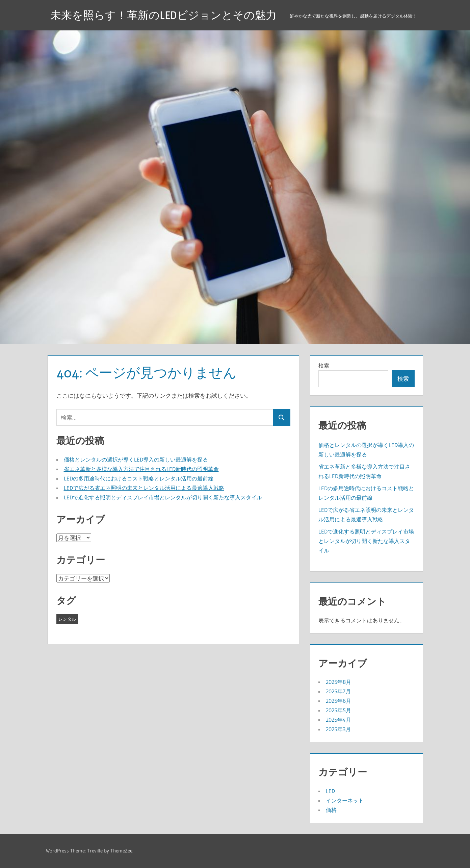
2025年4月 (338, 720)
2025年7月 (338, 691)
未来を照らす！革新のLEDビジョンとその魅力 (163, 15)
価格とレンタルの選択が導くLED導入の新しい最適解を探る (136, 460)
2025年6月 (338, 701)
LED (330, 791)
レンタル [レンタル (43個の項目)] (67, 619)
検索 (324, 366)
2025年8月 (338, 682)
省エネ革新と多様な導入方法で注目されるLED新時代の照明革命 (141, 469)
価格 (331, 810)
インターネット (345, 800)
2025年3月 (338, 729)
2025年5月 (338, 710)
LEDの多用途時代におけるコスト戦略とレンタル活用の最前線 (139, 478)
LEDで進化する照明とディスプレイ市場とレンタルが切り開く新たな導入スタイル (163, 497)
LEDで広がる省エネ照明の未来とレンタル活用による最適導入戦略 (144, 488)
